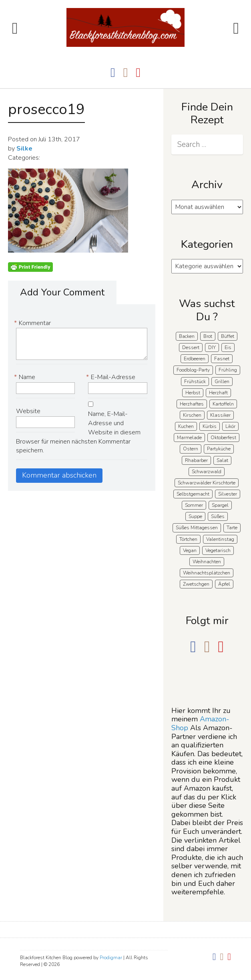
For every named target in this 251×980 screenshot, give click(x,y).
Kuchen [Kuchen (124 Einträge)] (186, 426)
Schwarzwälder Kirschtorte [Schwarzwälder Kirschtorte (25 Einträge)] (207, 483)
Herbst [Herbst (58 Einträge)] (193, 393)
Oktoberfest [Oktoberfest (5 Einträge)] (223, 438)
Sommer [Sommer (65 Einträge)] (194, 505)
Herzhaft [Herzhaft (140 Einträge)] (218, 393)
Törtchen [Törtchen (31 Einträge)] (188, 539)
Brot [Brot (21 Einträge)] (208, 336)
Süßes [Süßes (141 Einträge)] (218, 516)
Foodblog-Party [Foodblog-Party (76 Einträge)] (193, 370)
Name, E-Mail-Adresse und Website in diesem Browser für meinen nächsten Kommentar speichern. (78, 432)
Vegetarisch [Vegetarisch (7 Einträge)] (218, 550)
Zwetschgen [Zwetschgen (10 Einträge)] (196, 584)
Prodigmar (111, 958)
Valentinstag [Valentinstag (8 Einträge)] (220, 539)
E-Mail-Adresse (112, 377)
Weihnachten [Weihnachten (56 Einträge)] (207, 562)
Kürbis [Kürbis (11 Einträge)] (210, 426)
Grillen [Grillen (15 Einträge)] (222, 382)
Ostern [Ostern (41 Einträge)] (191, 449)
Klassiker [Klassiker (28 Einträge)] (220, 415)
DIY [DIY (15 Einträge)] (212, 347)
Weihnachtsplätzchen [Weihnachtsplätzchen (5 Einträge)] (207, 573)
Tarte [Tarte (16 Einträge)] (232, 528)
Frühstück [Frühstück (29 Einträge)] (195, 382)
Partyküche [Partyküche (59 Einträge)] (219, 449)
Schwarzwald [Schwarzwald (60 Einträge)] (207, 472)
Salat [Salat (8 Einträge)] (222, 460)
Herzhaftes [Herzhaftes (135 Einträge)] (192, 404)
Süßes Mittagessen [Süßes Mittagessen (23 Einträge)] (197, 528)
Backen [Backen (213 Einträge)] (187, 336)
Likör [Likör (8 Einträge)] (230, 426)
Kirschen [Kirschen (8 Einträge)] (192, 415)
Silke (24, 149)
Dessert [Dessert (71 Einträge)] (191, 347)
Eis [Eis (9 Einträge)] (228, 347)
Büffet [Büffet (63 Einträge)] (228, 336)
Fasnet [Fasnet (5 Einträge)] (222, 359)
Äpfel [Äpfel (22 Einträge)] (224, 584)
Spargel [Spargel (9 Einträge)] (220, 505)
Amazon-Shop (200, 723)
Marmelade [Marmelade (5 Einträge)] (189, 438)
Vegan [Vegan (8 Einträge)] (190, 550)
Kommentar (33, 323)
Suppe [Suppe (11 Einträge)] (195, 516)
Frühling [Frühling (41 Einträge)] (228, 370)
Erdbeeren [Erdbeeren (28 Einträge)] (195, 359)
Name (26, 377)
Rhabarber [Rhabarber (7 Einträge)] (196, 460)
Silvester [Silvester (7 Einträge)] (228, 494)
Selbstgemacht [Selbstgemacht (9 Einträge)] (193, 494)
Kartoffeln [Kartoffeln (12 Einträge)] (223, 404)
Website (28, 411)
